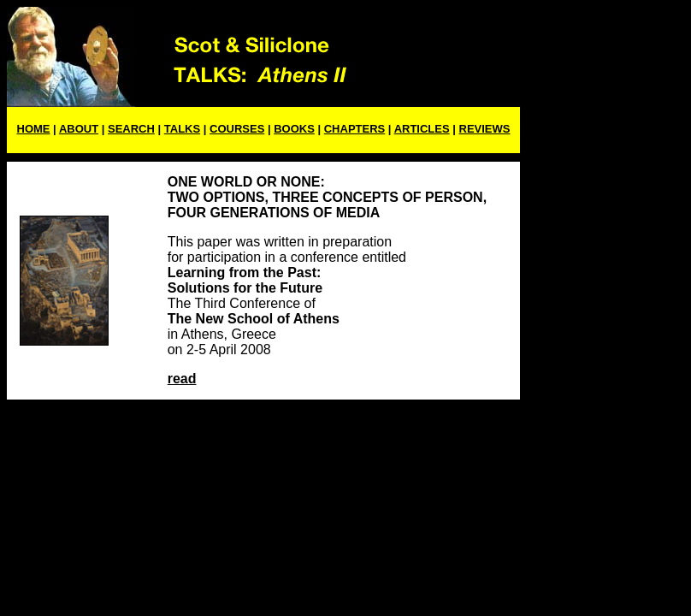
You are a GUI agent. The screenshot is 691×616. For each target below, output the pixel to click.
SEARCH (131, 129)
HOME (34, 129)
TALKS (182, 129)
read (182, 379)
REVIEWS (485, 129)
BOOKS (294, 129)
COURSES (237, 129)
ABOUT (79, 129)
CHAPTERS (355, 129)
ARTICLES (422, 129)
